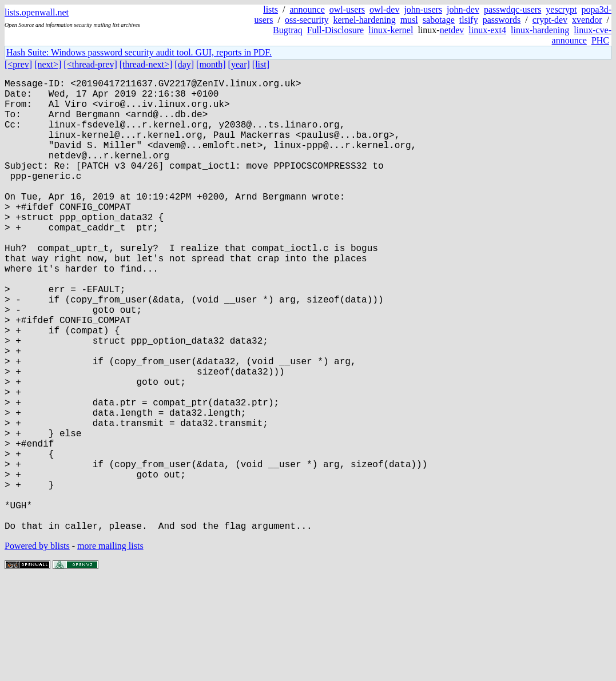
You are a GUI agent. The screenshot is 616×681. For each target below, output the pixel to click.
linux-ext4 (487, 30)
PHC (600, 40)
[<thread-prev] (90, 64)
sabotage (439, 20)
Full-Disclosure (336, 30)
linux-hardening (540, 30)
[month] (211, 64)
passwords (502, 20)
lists (271, 9)
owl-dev (384, 9)
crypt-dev (550, 20)
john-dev (463, 9)
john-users (423, 9)
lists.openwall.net (37, 12)
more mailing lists (110, 646)
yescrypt (561, 9)
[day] (184, 64)
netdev (452, 30)
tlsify (469, 20)
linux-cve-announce (582, 35)
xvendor (587, 20)
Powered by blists (37, 646)
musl (409, 20)
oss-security (307, 20)
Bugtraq (288, 30)
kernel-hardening (364, 20)
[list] (261, 64)
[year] (239, 64)
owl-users (347, 9)
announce (307, 9)
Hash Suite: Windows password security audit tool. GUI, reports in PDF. (139, 52)
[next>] (48, 64)
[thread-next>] (146, 64)
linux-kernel (391, 30)
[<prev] (18, 64)
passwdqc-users (512, 9)
